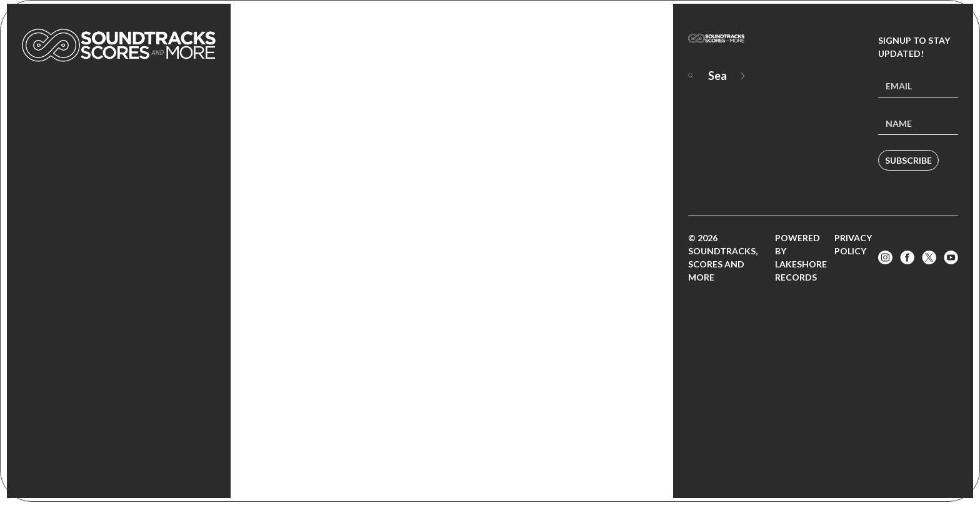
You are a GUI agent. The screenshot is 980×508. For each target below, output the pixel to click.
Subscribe (908, 160)
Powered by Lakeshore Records (801, 257)
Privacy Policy (853, 244)
